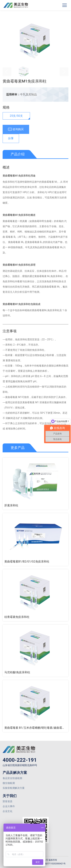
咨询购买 (16, 130)
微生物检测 (9, 783)
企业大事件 (9, 806)
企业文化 (8, 811)
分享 (11, 138)
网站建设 (36, 867)
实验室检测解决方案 (14, 788)
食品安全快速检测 (12, 778)
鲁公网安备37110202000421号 (49, 864)
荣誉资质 (8, 801)
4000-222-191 (20, 760)
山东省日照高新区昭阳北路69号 (20, 765)
